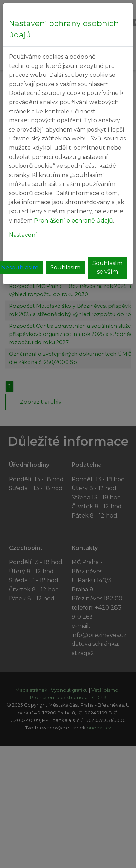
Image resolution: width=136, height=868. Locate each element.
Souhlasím (65, 267)
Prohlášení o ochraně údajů (73, 221)
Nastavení (23, 235)
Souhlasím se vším (107, 267)
